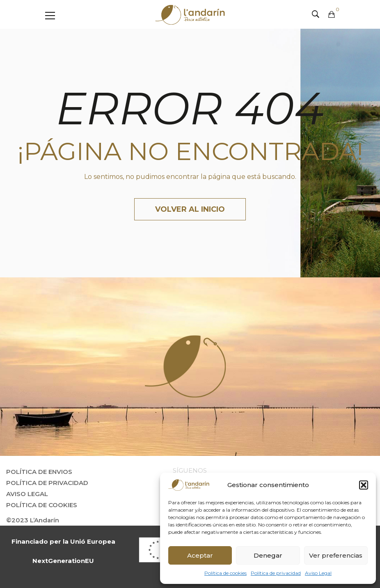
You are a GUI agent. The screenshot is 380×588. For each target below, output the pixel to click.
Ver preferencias (336, 555)
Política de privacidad (276, 573)
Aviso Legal (318, 573)
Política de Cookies (42, 505)
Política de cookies (225, 573)
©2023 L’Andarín (33, 520)
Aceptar (200, 555)
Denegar (268, 555)
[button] (364, 485)
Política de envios (39, 472)
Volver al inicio (190, 209)
